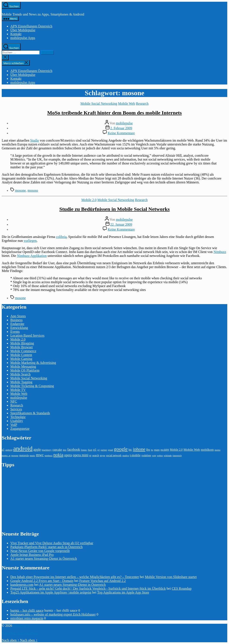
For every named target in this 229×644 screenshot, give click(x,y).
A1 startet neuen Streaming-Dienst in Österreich (44, 559)
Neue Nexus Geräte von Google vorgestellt (40, 551)
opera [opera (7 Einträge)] (68, 455)
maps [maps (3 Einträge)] (157, 450)
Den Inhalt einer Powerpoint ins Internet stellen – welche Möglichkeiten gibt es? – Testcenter (75, 577)
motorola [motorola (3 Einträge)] (24, 455)
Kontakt (16, 34)
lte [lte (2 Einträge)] (152, 450)
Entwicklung (19, 328)
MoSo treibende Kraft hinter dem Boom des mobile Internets (114, 113)
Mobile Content (21, 355)
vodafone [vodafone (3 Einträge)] (146, 455)
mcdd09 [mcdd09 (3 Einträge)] (165, 450)
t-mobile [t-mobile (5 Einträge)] (135, 455)
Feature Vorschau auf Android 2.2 (103, 581)
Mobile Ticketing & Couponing (32, 386)
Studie (35, 140)
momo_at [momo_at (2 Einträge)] (6, 456)
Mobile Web (127, 104)
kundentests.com (22, 585)
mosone (20, 190)
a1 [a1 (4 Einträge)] (3, 450)
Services (16, 409)
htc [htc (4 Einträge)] (130, 450)
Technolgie (18, 417)
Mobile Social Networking (99, 104)
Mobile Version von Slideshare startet (171, 577)
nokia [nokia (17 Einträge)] (58, 455)
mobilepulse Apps (23, 38)
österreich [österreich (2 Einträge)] (177, 456)
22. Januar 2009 (121, 224)
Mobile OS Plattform (25, 370)
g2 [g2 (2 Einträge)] (99, 450)
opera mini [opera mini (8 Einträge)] (81, 455)
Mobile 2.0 (89, 200)
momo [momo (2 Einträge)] (217, 450)
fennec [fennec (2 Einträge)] (84, 450)
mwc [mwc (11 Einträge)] (40, 455)
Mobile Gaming (21, 359)
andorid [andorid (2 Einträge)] (9, 450)
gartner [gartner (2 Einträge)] (104, 450)
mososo (33, 190)
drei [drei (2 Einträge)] (65, 450)
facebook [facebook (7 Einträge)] (74, 449)
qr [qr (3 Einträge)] (90, 455)
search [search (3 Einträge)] (96, 455)
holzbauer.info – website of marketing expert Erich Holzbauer (53, 614)
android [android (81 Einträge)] (23, 449)
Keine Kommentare (121, 133)
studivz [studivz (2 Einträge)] (126, 456)
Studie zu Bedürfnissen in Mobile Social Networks (114, 209)
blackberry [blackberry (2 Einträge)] (47, 450)
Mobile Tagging (21, 382)
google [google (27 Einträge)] (121, 449)
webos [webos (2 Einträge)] (160, 456)
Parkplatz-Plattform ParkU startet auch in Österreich (46, 547)
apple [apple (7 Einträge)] (37, 449)
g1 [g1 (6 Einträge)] (95, 449)
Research (142, 104)
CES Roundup (182, 589)
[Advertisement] (34, 499)
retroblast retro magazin (27, 618)
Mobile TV (18, 390)
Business (16, 320)
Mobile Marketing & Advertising (33, 363)
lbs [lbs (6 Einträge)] (148, 449)
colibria (61, 237)
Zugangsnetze (20, 429)
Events (15, 332)
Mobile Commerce (23, 351)
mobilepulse (10, 10)
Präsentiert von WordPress (20, 633)
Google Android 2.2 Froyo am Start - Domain (42, 581)
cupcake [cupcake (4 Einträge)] (57, 450)
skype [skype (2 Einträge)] (102, 456)
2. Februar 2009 (121, 128)
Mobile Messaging (23, 367)
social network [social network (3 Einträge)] (114, 455)
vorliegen (30, 241)
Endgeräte (17, 324)
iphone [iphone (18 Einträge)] (139, 449)
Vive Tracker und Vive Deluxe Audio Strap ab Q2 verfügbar (52, 543)
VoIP (14, 425)
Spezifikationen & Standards (30, 413)
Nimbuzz (220, 252)
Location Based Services (27, 335)
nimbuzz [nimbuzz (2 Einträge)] (49, 456)
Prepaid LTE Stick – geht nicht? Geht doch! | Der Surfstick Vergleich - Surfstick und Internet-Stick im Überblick (88, 589)
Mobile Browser (22, 347)
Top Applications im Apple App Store (123, 592)
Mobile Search (20, 374)
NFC (14, 401)
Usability (17, 421)
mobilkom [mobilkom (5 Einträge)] (207, 450)
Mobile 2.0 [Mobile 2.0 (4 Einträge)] (176, 450)
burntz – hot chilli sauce (27, 610)
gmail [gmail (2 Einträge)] (111, 450)
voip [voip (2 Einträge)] (154, 456)
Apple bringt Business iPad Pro (32, 555)
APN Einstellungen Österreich (31, 26)
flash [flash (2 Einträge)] (90, 450)
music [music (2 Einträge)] (32, 456)
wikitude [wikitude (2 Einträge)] (168, 456)
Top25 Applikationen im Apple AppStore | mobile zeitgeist (51, 592)
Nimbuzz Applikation (32, 256)
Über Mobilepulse (23, 30)
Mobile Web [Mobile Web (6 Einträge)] (192, 449)
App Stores (18, 316)
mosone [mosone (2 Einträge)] (15, 456)
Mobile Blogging (22, 343)
